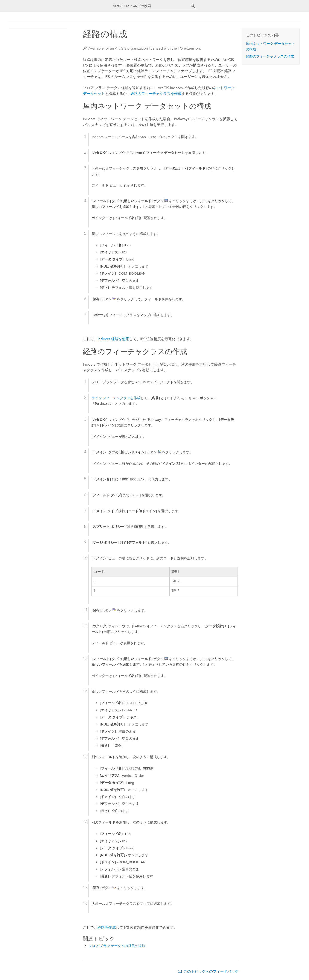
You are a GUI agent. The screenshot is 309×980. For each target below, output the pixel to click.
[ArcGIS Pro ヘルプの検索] (150, 6)
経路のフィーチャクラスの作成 (270, 56)
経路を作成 (107, 927)
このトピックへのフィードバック (211, 971)
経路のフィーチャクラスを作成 (156, 94)
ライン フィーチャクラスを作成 (116, 398)
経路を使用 (113, 339)
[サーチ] (193, 6)
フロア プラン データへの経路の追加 (117, 946)
